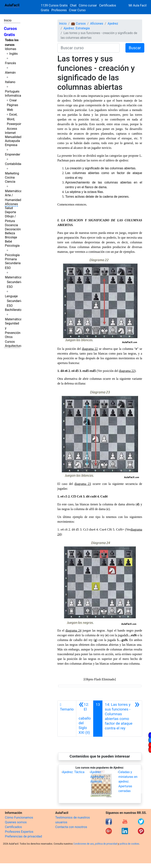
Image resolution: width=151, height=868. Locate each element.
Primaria (11, 259)
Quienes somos (16, 822)
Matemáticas (14, 191)
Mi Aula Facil (138, 5)
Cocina (10, 177)
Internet (10, 133)
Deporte (11, 212)
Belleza (10, 233)
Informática (13, 96)
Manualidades (15, 137)
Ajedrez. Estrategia (77, 28)
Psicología (12, 246)
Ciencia (10, 182)
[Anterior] (85, 719)
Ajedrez (113, 24)
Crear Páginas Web (12, 105)
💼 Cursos (78, 24)
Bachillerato (13, 310)
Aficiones (11, 204)
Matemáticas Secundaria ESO (14, 282)
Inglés (13, 54)
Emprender (13, 154)
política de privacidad (106, 844)
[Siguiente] (122, 719)
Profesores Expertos (19, 832)
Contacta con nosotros (71, 827)
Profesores (59, 10)
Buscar (135, 48)
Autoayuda (12, 141)
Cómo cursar (88, 5)
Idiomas (11, 49)
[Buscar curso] (88, 48)
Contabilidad (14, 164)
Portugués (12, 91)
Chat (73, 5)
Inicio (8, 20)
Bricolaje (11, 237)
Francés (10, 63)
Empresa (11, 145)
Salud (9, 208)
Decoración (13, 229)
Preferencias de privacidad (23, 836)
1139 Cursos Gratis (55, 5)
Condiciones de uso (84, 844)
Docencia (11, 225)
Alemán (10, 73)
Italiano (10, 82)
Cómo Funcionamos (19, 818)
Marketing (12, 173)
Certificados (13, 827)
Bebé (8, 241)
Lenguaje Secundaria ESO (14, 301)
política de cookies (129, 844)
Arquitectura (13, 346)
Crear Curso (77, 10)
